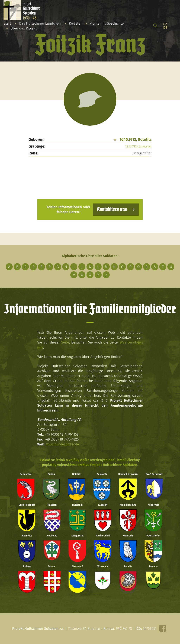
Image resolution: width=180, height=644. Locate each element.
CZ (165, 24)
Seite (65, 342)
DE (165, 28)
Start (7, 23)
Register (75, 23)
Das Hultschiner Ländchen (40, 23)
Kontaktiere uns (112, 209)
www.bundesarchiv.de (63, 444)
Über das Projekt (24, 28)
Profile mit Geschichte (107, 23)
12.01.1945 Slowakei (138, 146)
